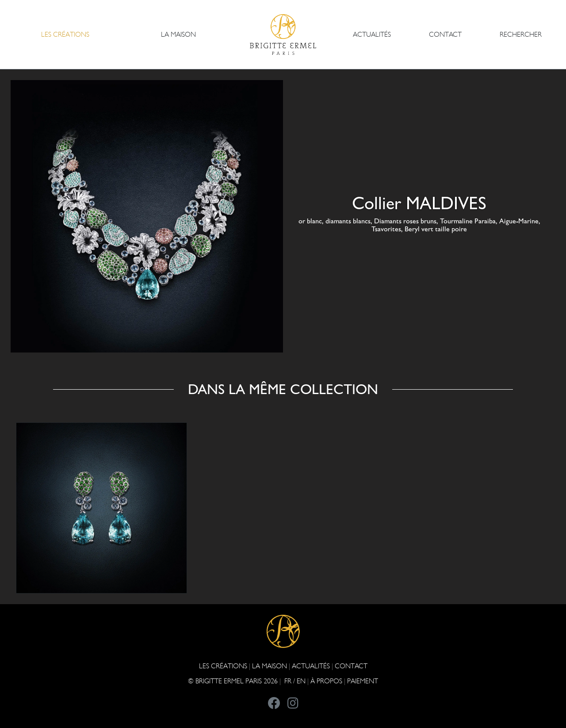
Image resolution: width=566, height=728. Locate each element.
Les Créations (223, 666)
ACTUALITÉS (372, 34)
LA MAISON (270, 666)
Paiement (363, 681)
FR (288, 681)
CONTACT (445, 34)
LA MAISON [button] (178, 34)
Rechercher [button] (521, 34)
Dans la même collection (283, 389)
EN (301, 681)
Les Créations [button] (65, 34)
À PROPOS (326, 681)
